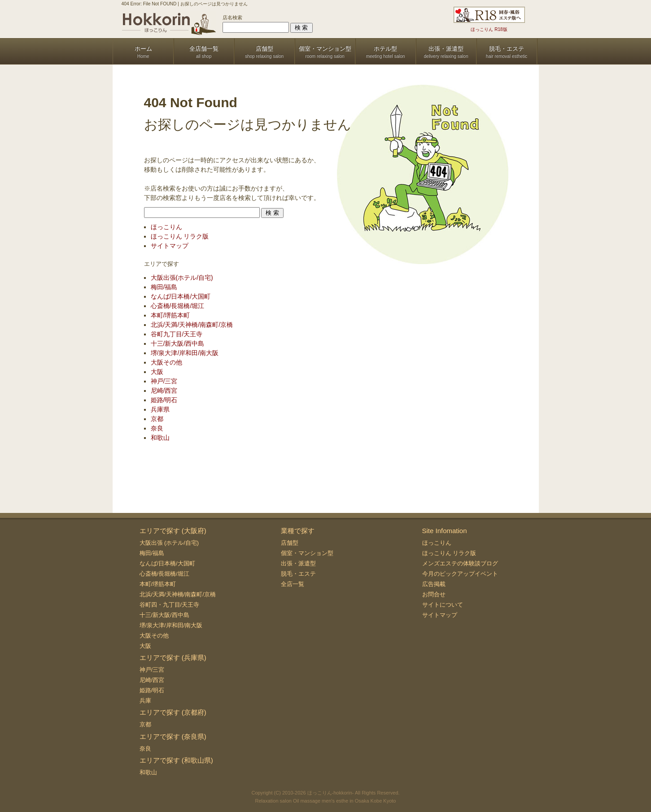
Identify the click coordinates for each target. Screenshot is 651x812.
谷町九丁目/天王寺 (177, 334)
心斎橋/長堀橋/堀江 (178, 306)
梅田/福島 (164, 287)
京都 (157, 419)
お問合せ (434, 594)
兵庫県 (160, 409)
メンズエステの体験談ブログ (460, 563)
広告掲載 (434, 584)
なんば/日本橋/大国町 (181, 296)
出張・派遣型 (298, 563)
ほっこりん (166, 227)
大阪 (157, 372)
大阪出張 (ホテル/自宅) (169, 543)
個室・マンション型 (307, 553)
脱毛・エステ (298, 574)
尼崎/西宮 (164, 391)
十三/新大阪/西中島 (178, 343)
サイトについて (443, 605)
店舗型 (290, 543)
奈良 (157, 428)
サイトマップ (170, 246)
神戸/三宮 (164, 381)
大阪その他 (166, 362)
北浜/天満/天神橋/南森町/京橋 (192, 325)
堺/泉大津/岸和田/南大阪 (185, 353)
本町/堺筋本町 (170, 315)
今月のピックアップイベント (460, 574)
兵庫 (145, 701)
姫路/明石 (164, 400)
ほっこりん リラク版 (180, 236)
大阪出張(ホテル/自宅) (182, 278)
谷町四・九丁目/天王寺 (170, 605)
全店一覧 (293, 584)
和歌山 (160, 438)
